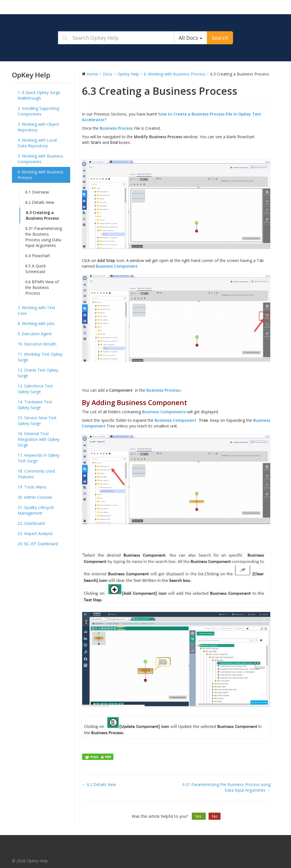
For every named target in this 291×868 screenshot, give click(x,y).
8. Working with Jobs (36, 323)
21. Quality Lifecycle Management (36, 510)
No (215, 816)
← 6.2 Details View (99, 784)
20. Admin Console (35, 497)
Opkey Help (47, 7)
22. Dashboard (31, 523)
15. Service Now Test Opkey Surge (37, 421)
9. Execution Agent (35, 334)
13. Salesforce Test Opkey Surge (35, 389)
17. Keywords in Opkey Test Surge (39, 458)
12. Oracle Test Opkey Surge (38, 373)
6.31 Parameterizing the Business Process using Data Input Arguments (44, 237)
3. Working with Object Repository (38, 127)
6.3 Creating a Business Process (42, 215)
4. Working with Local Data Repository (37, 143)
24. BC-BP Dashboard (38, 544)
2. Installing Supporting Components (38, 111)
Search (220, 38)
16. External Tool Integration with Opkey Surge (39, 439)
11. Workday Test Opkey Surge (40, 357)
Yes (199, 816)
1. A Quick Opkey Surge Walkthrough (39, 95)
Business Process (116, 128)
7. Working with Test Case (36, 310)
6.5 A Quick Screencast (36, 269)
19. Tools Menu (32, 487)
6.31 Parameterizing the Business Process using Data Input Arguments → (226, 787)
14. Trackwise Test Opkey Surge (35, 405)
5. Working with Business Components (40, 159)
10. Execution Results (37, 344)
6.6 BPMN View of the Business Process (42, 287)
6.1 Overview (37, 192)
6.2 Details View (40, 202)
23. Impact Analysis (35, 533)
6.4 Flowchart (38, 256)
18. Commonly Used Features (36, 474)
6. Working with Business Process (40, 175)
